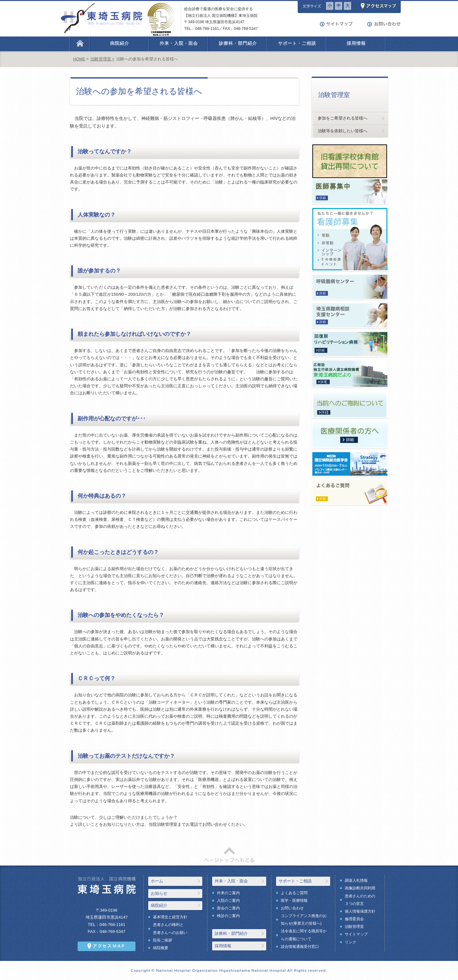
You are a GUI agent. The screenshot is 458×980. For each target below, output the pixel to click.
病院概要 (161, 948)
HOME (79, 59)
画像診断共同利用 (360, 888)
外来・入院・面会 (231, 881)
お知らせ (159, 893)
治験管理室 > (102, 59)
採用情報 (223, 946)
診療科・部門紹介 (231, 933)
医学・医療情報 (294, 901)
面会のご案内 (228, 908)
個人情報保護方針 (360, 911)
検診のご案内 (228, 916)
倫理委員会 (354, 919)
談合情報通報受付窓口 (300, 947)
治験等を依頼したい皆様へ (343, 131)
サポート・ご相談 (295, 881)
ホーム (157, 881)
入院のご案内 (228, 901)
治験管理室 (354, 927)
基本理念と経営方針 (170, 917)
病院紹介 (159, 905)
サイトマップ (356, 934)
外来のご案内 (228, 893)
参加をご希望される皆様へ (343, 118)
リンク (350, 942)
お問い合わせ (292, 908)
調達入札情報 (356, 880)
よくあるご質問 (294, 893)
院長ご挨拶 (163, 940)
